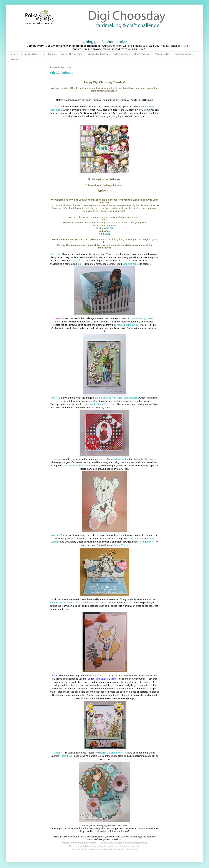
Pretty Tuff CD (78, 261)
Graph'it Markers (131, 264)
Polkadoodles (146, 542)
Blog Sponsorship (183, 54)
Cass (107, 234)
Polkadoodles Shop (29, 54)
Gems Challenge (142, 54)
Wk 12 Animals (62, 73)
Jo (51, 599)
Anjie (54, 398)
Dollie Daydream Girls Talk (75, 465)
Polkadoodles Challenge (98, 54)
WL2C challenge (122, 54)
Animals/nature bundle (127, 325)
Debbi (57, 459)
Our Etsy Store (50, 54)
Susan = (58, 753)
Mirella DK (107, 228)
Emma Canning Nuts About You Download (117, 398)
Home (12, 54)
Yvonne (55, 535)
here (131, 539)
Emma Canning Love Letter (114, 459)
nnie (108, 231)
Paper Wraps (120, 545)
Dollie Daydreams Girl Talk (114, 753)
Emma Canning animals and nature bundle (72, 602)
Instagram (15, 59)
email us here (119, 223)
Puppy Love (66, 756)
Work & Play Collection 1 (103, 404)
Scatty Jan (55, 254)
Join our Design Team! (72, 54)
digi (80, 264)
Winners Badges (162, 54)
